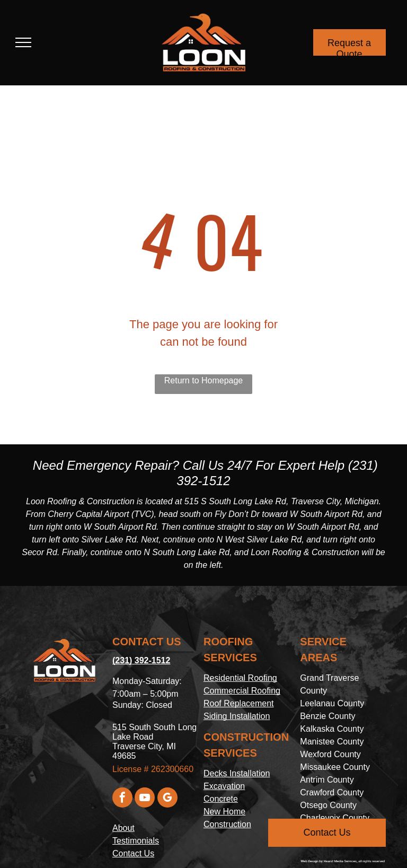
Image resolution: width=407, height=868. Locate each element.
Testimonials (136, 841)
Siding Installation (237, 716)
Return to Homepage (204, 380)
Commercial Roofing (242, 691)
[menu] (23, 42)
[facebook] (122, 799)
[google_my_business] (167, 799)
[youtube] (145, 799)
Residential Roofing (240, 678)
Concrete (221, 799)
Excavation (224, 786)
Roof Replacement (239, 703)
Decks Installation (237, 773)
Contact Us (133, 853)
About (123, 828)
